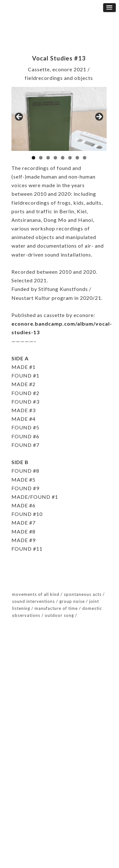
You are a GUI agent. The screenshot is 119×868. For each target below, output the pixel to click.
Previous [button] (19, 117)
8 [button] (85, 158)
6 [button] (70, 158)
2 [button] (41, 158)
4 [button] (55, 158)
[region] (59, 119)
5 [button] (63, 158)
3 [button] (48, 158)
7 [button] (77, 158)
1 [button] (33, 158)
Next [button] (99, 117)
